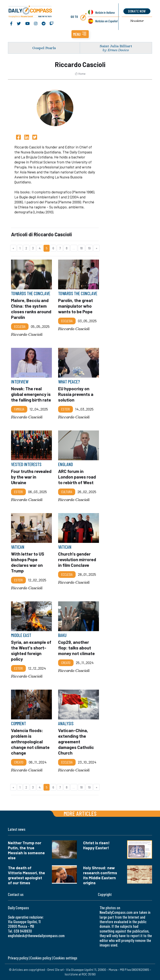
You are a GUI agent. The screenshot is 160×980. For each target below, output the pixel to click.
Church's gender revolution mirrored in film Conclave (77, 559)
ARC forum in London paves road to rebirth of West (77, 477)
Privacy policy (18, 958)
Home (80, 74)
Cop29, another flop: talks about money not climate (77, 648)
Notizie (105, 12)
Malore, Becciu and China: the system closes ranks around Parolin (31, 309)
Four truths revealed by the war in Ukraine (31, 477)
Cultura (67, 492)
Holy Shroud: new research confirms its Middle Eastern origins (100, 875)
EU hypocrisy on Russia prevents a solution (76, 394)
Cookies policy (41, 958)
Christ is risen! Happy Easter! (96, 845)
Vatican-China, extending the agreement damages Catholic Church (76, 741)
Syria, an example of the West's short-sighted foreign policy (31, 650)
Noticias (106, 21)
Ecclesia (20, 326)
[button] (80, 34)
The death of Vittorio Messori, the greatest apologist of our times (26, 875)
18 (81, 248)
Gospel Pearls (44, 48)
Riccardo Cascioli (27, 334)
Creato (66, 663)
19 (89, 248)
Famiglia (19, 409)
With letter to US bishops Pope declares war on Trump (28, 562)
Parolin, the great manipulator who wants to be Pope (76, 306)
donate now (137, 11)
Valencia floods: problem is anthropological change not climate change (31, 741)
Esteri (66, 409)
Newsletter (137, 21)
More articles (80, 813)
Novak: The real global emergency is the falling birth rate (31, 394)
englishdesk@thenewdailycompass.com (36, 936)
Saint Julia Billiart (116, 46)
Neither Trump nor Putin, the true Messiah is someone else (26, 850)
